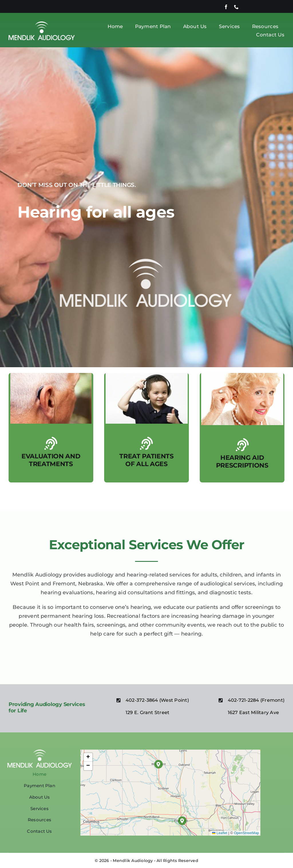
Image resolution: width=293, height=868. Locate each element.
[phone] (236, 7)
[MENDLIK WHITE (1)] (42, 24)
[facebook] (226, 7)
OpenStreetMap (247, 833)
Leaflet (220, 833)
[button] (159, 764)
